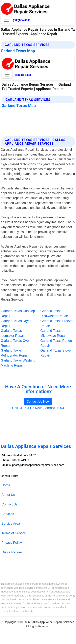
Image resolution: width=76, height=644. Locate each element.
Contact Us (10, 504)
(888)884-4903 (22, 20)
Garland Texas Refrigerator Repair (15, 353)
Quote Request (12, 552)
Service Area (11, 523)
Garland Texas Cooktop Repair (18, 313)
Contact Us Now (38, 402)
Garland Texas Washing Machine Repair (18, 363)
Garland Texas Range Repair (56, 343)
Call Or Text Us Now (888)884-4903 (38, 408)
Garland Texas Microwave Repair (54, 333)
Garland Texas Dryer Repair (16, 323)
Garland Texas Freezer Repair (57, 323)
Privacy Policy (12, 543)
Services (8, 514)
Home (6, 485)
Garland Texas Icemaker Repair (13, 333)
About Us (8, 495)
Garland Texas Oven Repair (16, 343)
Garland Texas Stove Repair (56, 353)
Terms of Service (14, 533)
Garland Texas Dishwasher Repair (54, 313)
